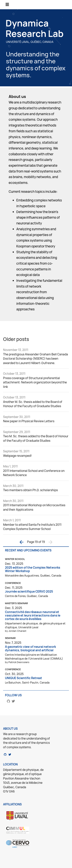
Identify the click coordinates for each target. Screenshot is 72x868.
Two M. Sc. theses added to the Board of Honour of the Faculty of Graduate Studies (36, 438)
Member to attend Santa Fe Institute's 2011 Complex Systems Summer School (32, 527)
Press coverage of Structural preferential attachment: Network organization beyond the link (35, 382)
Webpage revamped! (17, 456)
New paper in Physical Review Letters (29, 421)
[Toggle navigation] (7, 5)
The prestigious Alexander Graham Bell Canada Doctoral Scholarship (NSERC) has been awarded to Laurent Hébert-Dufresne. (36, 359)
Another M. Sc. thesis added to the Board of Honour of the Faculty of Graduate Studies (33, 404)
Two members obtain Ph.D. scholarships (30, 490)
